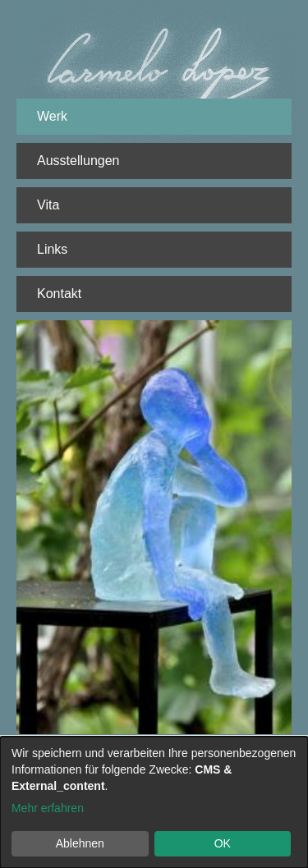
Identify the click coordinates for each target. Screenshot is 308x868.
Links (52, 249)
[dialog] (154, 802)
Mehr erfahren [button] (48, 808)
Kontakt (59, 294)
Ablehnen (80, 843)
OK (223, 843)
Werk (52, 116)
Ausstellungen (78, 161)
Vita (48, 205)
